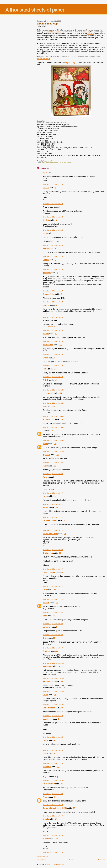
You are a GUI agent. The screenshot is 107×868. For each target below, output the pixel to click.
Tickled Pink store (43, 59)
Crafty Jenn (48, 553)
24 (54, 477)
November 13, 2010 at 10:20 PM (53, 663)
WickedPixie (48, 345)
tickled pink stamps (65, 162)
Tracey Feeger (49, 572)
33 (55, 616)
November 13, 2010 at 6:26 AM (53, 256)
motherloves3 (49, 682)
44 (58, 767)
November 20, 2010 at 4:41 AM (53, 852)
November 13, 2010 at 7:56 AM (53, 302)
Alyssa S (46, 455)
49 (57, 839)
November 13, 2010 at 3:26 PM (53, 569)
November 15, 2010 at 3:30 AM (53, 805)
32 (57, 603)
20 (53, 430)
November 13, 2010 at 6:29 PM (53, 624)
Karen (45, 444)
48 (56, 819)
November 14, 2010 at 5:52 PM (53, 794)
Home (71, 860)
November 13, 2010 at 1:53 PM (53, 504)
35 (54, 638)
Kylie (45, 172)
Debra (45, 233)
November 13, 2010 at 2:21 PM (53, 517)
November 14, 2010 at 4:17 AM (53, 737)
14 (55, 358)
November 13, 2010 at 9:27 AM (53, 377)
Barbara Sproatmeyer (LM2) (55, 808)
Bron (45, 638)
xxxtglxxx (47, 719)
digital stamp (55, 162)
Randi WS (47, 767)
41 (58, 719)
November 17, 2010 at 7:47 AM (53, 835)
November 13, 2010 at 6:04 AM (53, 245)
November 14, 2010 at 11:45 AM (53, 781)
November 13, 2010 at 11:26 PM (53, 678)
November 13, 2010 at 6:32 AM (53, 270)
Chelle (45, 358)
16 (56, 380)
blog (91, 34)
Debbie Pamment (50, 520)
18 (54, 406)
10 (56, 305)
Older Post (101, 860)
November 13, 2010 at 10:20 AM (53, 390)
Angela (46, 819)
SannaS (46, 603)
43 (55, 753)
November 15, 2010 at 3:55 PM (53, 816)
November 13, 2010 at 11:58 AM (53, 440)
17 (61, 393)
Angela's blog (70, 63)
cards (49, 162)
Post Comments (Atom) (56, 864)
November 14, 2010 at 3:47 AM (53, 716)
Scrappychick (49, 419)
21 (55, 444)
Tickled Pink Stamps (53, 32)
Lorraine (46, 627)
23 (55, 466)
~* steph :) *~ (48, 393)
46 (54, 797)
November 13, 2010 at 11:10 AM (53, 416)
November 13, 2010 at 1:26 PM (53, 474)
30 (62, 572)
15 (55, 369)
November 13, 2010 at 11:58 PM (53, 692)
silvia (45, 616)
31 (55, 590)
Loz (44, 430)
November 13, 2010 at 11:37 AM (53, 427)
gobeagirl (47, 273)
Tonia (45, 369)
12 (56, 334)
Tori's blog (86, 32)
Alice (45, 797)
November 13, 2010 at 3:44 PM (53, 586)
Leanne (46, 305)
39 (55, 695)
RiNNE (45, 380)
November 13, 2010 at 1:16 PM (53, 463)
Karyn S (46, 507)
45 (62, 784)
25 (55, 496)
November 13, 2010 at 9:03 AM (53, 355)
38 (62, 682)
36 (57, 651)
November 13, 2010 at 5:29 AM (53, 204)
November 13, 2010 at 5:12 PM (53, 613)
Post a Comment (42, 856)
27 (65, 520)
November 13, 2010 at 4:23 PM (53, 599)
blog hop (44, 162)
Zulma (45, 753)
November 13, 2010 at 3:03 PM (53, 550)
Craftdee (46, 651)
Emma (45, 695)
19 (62, 419)
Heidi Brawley (49, 784)
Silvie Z (46, 188)
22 (58, 455)
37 (59, 666)
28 (65, 534)
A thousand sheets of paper (35, 10)
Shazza (46, 334)
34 (57, 627)
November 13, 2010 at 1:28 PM (53, 493)
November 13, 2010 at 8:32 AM (53, 317)
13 (61, 345)
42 (55, 740)
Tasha (45, 590)
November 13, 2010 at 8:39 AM (53, 341)
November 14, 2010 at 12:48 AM (53, 705)
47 (74, 808)
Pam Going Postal (50, 326)
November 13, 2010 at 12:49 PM (53, 451)
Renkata (46, 220)
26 (57, 507)
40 (62, 708)
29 (60, 553)
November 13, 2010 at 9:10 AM (53, 366)
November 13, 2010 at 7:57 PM (53, 648)
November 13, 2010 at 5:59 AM (53, 230)
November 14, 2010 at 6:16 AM (53, 763)
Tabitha (46, 260)
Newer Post (41, 860)
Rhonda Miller (49, 294)
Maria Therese (49, 708)
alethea (46, 248)
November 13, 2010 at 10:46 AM (53, 403)
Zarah (45, 496)
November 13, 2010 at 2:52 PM (53, 530)
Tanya (45, 466)
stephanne (47, 666)
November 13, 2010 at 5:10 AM (53, 185)
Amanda (46, 839)
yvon (45, 406)
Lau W (45, 740)
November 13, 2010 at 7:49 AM (53, 291)
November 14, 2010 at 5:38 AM (53, 750)
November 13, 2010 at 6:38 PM (53, 635)
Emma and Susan (50, 534)
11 (60, 320)
